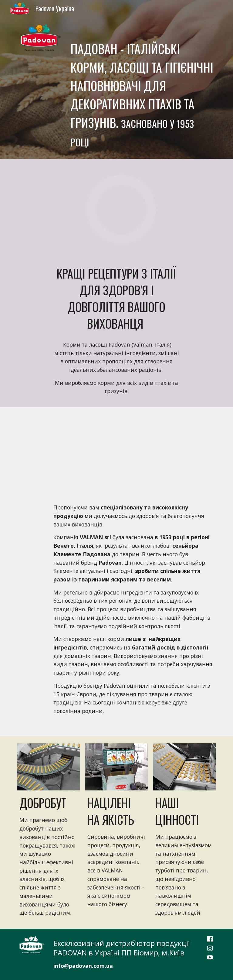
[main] (142, 88)
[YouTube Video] (116, 450)
